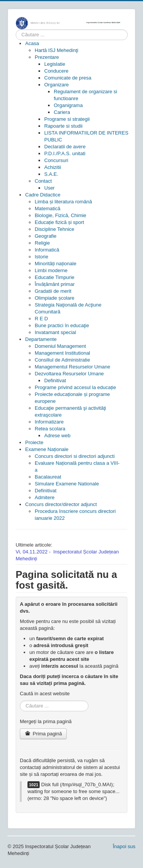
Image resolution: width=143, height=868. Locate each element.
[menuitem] (32, 43)
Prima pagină (43, 734)
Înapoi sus (124, 846)
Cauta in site (16, 30)
